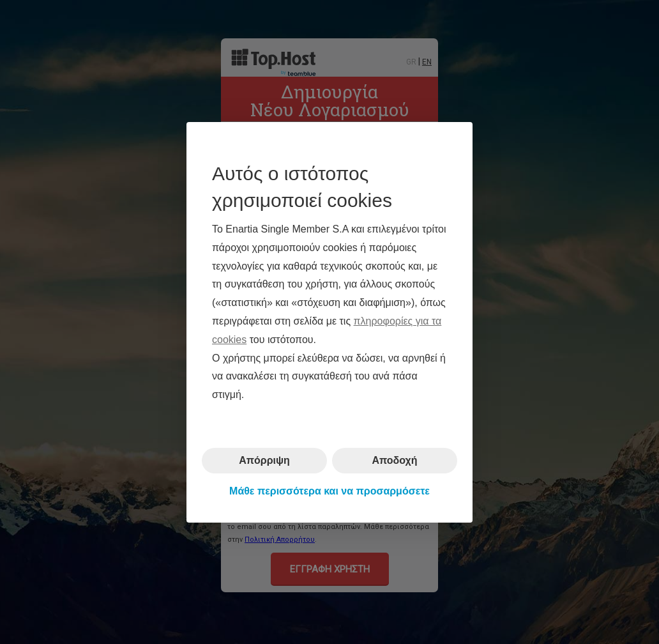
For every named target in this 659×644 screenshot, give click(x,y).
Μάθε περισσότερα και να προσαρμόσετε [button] (329, 491)
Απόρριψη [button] (264, 460)
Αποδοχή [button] (394, 460)
